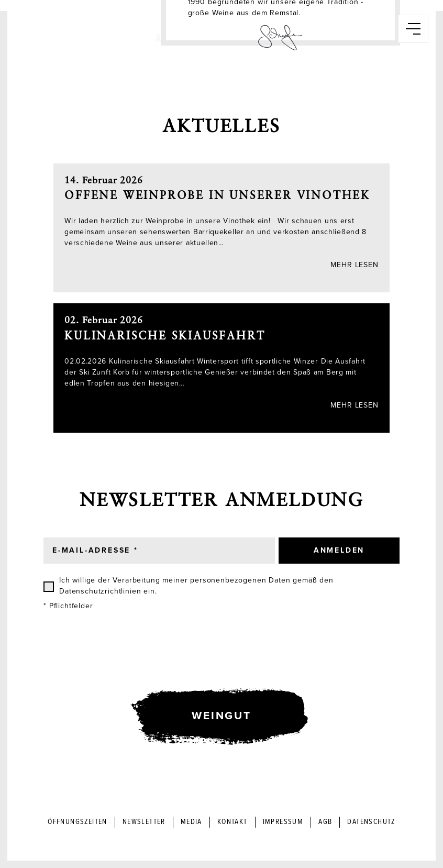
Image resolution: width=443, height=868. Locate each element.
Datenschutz (371, 822)
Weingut (222, 716)
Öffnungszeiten (77, 822)
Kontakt (232, 822)
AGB (325, 822)
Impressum (283, 822)
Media (191, 822)
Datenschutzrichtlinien (100, 591)
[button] (413, 29)
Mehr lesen (354, 265)
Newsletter (144, 822)
